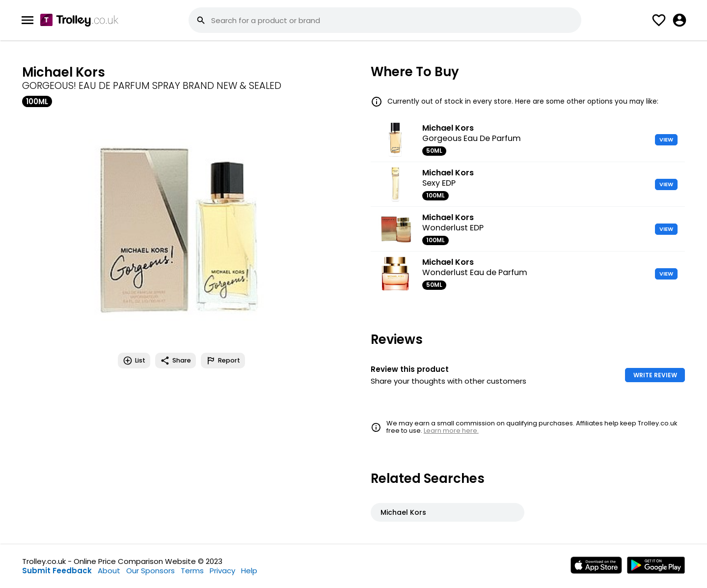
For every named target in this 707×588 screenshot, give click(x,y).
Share (176, 361)
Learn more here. (451, 431)
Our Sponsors (150, 571)
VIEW (666, 140)
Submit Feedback (57, 571)
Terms (192, 571)
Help (249, 571)
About (109, 571)
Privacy (222, 571)
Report (223, 361)
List (134, 361)
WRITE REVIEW (655, 375)
